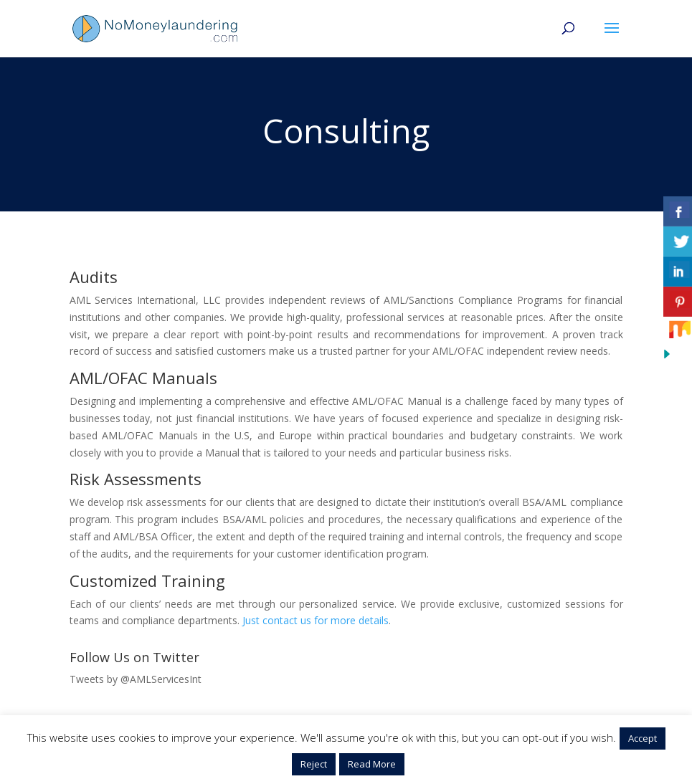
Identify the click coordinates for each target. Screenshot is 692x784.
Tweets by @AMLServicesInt (136, 679)
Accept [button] (643, 738)
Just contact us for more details (316, 620)
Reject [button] (314, 764)
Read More (372, 764)
